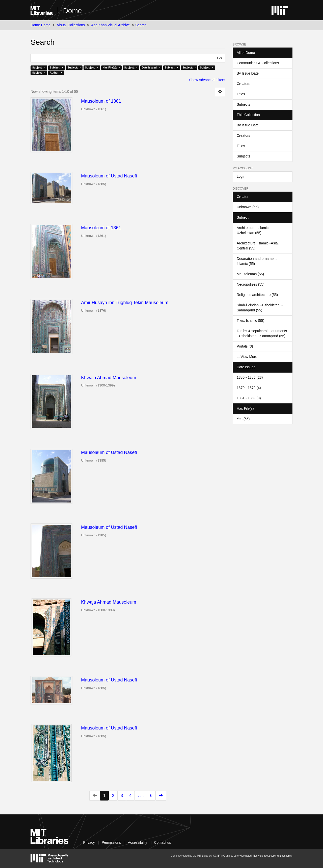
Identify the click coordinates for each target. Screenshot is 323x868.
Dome (73, 11)
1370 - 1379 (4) (249, 388)
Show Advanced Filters (207, 80)
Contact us (163, 842)
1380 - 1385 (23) (250, 377)
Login (241, 176)
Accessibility (138, 842)
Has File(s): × (111, 67)
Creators (244, 84)
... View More (247, 357)
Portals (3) (245, 346)
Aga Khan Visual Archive (110, 25)
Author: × (56, 73)
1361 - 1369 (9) (249, 398)
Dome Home (41, 25)
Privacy (89, 842)
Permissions (111, 842)
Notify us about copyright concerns (272, 856)
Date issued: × (151, 67)
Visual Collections (71, 25)
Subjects (244, 104)
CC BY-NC (219, 856)
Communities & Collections (258, 63)
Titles (241, 94)
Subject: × (39, 67)
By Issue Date (248, 73)
